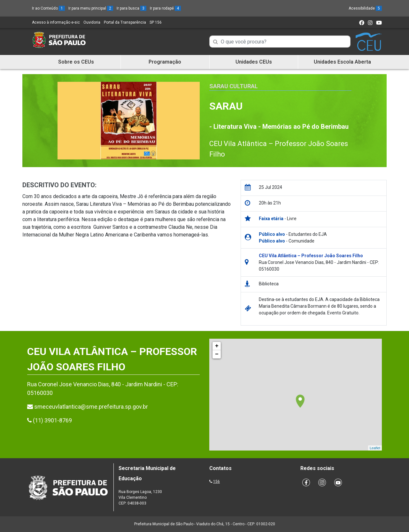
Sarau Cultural (234, 86)
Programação (165, 62)
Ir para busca (131, 8)
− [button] (217, 354)
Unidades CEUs (254, 62)
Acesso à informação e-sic (56, 22)
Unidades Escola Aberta (342, 62)
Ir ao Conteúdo (48, 8)
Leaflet (375, 448)
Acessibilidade (365, 8)
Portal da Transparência (125, 22)
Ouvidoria (92, 22)
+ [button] (217, 346)
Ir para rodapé (165, 8)
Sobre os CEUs (76, 62)
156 (216, 482)
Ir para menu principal (91, 8)
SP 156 (156, 22)
